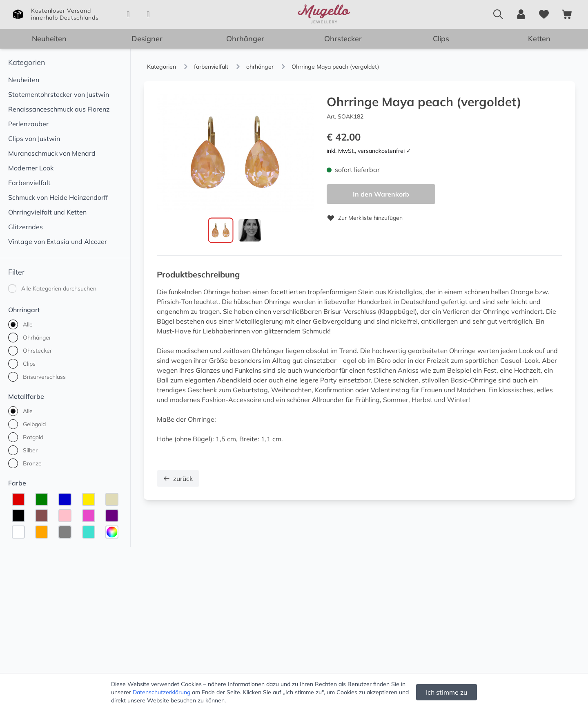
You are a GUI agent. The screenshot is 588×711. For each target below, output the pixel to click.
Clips (441, 39)
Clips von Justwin (34, 139)
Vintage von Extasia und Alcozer (58, 241)
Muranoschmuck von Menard (52, 153)
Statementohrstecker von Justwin (59, 94)
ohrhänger (260, 67)
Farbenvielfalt (29, 183)
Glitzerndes (26, 227)
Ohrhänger (245, 39)
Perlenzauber (28, 124)
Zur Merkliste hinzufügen (365, 218)
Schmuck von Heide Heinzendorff (58, 197)
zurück (178, 479)
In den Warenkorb (381, 194)
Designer (147, 39)
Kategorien (27, 62)
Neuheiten (49, 39)
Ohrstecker (343, 39)
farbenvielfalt (211, 67)
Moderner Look (31, 168)
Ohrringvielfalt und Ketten (47, 212)
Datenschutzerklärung (161, 692)
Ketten (539, 39)
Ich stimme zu (447, 692)
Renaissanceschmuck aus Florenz (59, 109)
